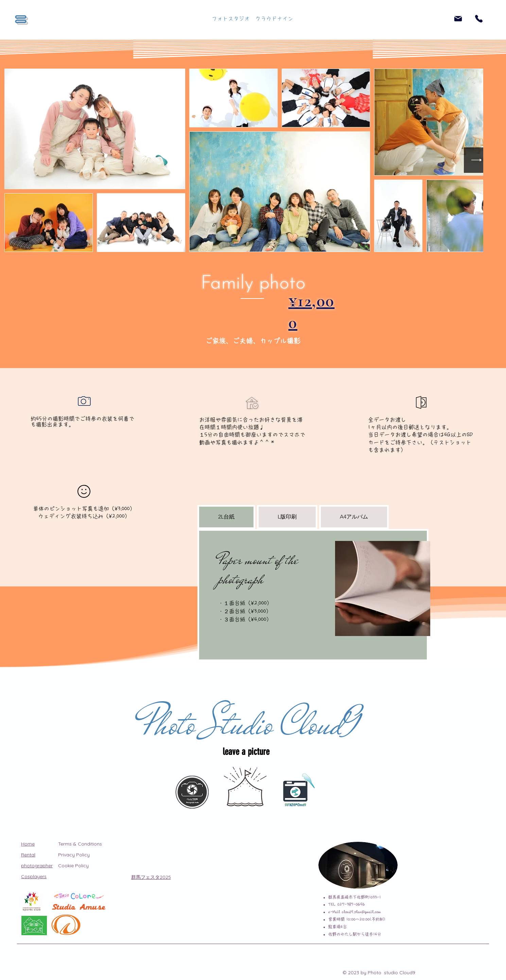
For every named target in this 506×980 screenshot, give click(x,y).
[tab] (226, 517)
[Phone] (479, 19)
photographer (37, 866)
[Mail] (458, 19)
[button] (21, 19)
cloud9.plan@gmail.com (361, 912)
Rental (28, 855)
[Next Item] (477, 160)
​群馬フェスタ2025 (151, 877)
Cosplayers (34, 876)
